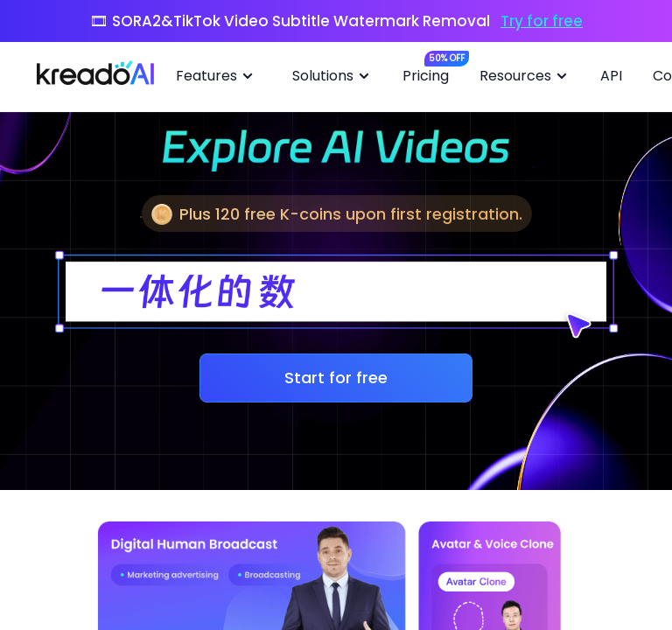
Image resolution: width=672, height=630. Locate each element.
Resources (526, 76)
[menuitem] (221, 77)
